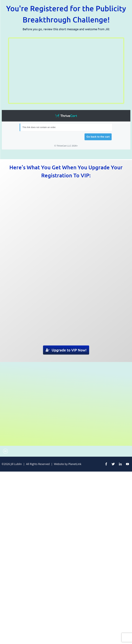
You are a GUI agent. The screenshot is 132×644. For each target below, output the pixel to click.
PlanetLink (75, 464)
